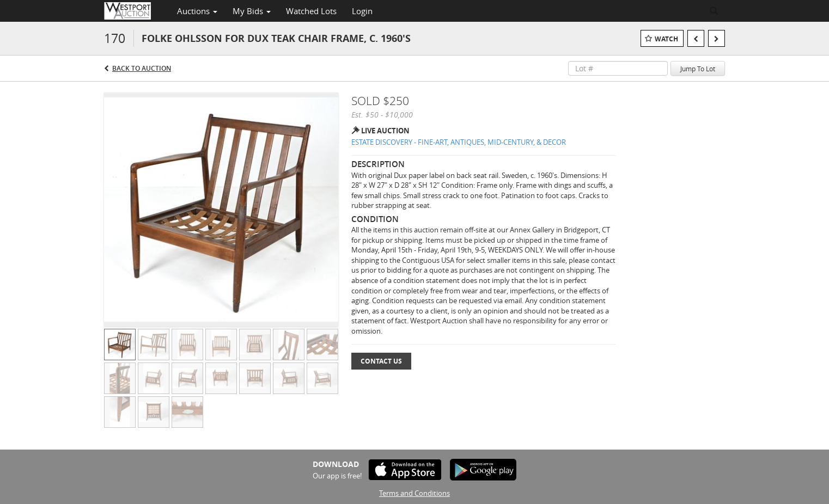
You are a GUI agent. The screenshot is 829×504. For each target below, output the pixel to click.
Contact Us (381, 361)
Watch (666, 39)
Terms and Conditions (414, 493)
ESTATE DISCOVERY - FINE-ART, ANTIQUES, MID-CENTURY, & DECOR (459, 142)
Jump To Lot (698, 69)
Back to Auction (142, 68)
